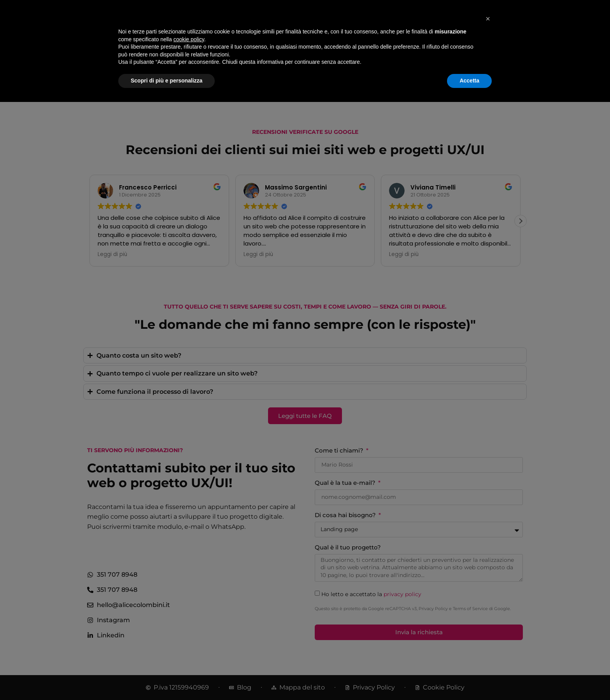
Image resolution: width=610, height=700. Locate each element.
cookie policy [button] (189, 637)
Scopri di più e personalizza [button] (167, 679)
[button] (488, 617)
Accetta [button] (469, 679)
